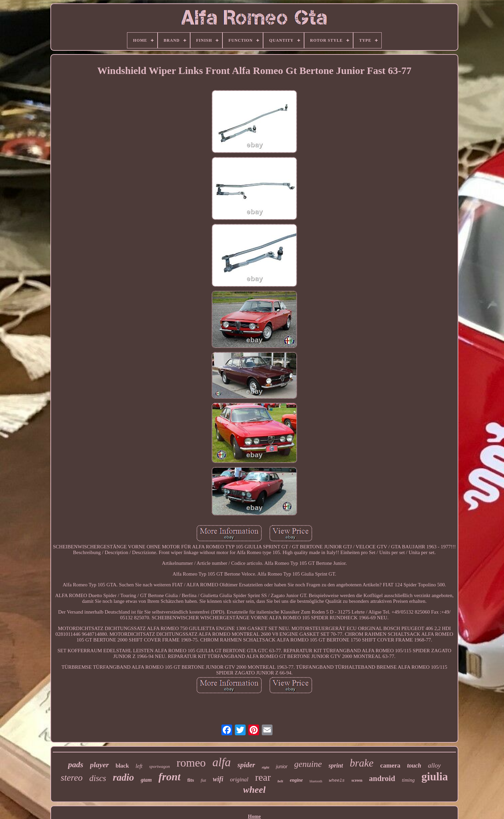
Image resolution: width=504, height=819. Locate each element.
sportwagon (159, 766)
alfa (221, 762)
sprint (336, 766)
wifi (218, 779)
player (99, 765)
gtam (146, 780)
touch (414, 766)
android (382, 778)
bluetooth (316, 781)
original (239, 779)
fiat (203, 780)
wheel (255, 790)
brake (362, 763)
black (122, 766)
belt (280, 781)
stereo (72, 778)
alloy (434, 765)
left (139, 766)
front (170, 777)
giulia (435, 777)
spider (246, 765)
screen (357, 780)
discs (98, 778)
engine (296, 780)
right (265, 767)
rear (263, 777)
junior (282, 767)
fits (191, 780)
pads (75, 765)
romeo (191, 763)
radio (123, 777)
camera (390, 765)
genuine (308, 764)
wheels (337, 781)
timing (408, 780)
